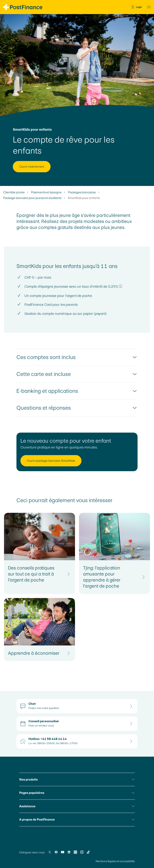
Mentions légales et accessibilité (115, 861)
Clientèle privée (14, 192)
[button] (148, 7)
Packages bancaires (82, 192)
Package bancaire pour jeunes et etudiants (32, 198)
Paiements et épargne (46, 192)
